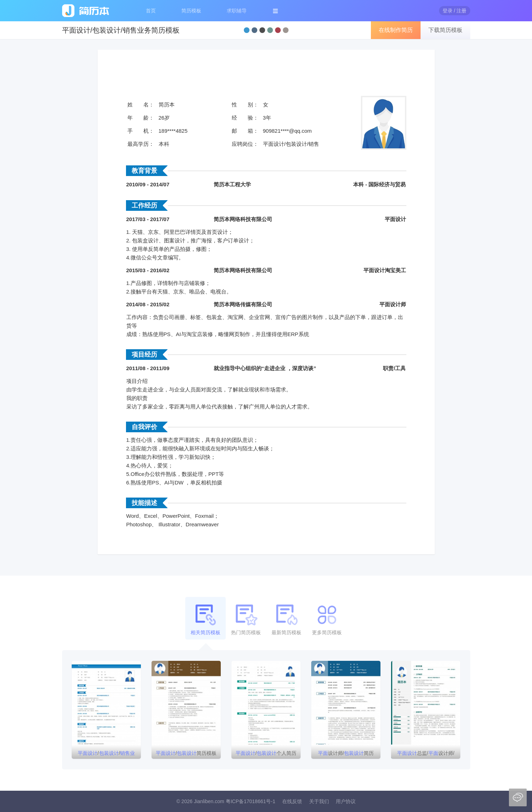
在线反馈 (292, 801)
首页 (151, 11)
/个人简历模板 (266, 755)
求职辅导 (237, 11)
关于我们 (319, 801)
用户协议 (346, 801)
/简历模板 (186, 753)
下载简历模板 (445, 30)
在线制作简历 (396, 30)
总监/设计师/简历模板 (426, 755)
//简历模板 (106, 755)
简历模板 (191, 11)
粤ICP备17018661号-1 (251, 801)
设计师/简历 (346, 753)
